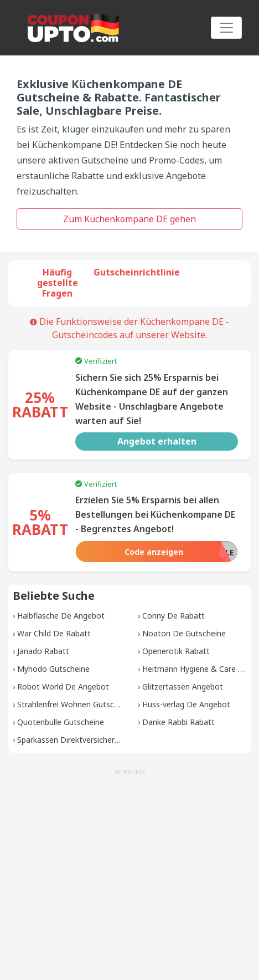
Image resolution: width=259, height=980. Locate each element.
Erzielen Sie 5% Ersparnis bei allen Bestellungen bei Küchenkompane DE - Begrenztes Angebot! (155, 514)
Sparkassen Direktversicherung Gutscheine (94, 740)
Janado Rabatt (43, 651)
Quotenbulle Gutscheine (61, 722)
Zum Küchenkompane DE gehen (129, 219)
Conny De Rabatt (173, 616)
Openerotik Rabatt (176, 651)
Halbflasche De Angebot (61, 616)
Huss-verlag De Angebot (186, 704)
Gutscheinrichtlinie (137, 272)
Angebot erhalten (157, 441)
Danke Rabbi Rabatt (178, 722)
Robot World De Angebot (63, 686)
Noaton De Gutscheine (184, 633)
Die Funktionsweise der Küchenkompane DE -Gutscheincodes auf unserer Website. (129, 328)
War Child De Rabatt (54, 633)
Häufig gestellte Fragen (58, 283)
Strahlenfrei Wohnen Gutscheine (75, 704)
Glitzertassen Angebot (183, 686)
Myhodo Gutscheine (53, 669)
